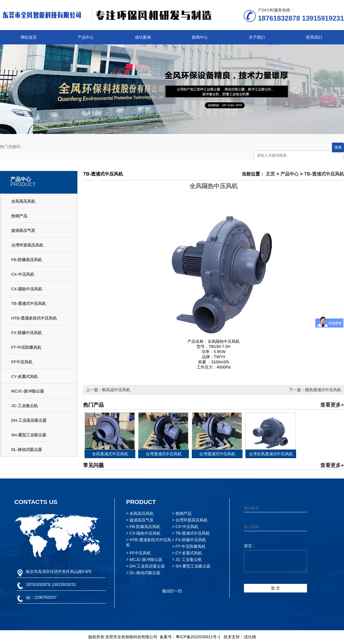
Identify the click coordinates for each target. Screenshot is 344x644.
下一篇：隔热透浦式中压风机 (315, 390)
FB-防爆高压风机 (27, 260)
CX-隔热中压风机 (27, 289)
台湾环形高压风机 (27, 245)
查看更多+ (332, 405)
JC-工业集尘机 (25, 406)
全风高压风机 (23, 201)
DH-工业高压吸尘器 (29, 420)
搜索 (338, 147)
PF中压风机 (22, 362)
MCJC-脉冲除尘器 (28, 391)
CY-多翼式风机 (25, 377)
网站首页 (29, 37)
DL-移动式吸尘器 (27, 450)
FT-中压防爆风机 (26, 347)
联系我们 (314, 37)
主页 (270, 174)
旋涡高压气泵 (23, 231)
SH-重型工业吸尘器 (29, 435)
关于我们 (257, 37)
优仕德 (250, 637)
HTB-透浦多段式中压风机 (34, 318)
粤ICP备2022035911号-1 (198, 637)
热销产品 (19, 216)
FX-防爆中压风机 (27, 333)
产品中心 (86, 37)
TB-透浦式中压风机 (29, 304)
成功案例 (143, 37)
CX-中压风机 (23, 274)
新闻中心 (200, 37)
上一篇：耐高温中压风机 (108, 390)
